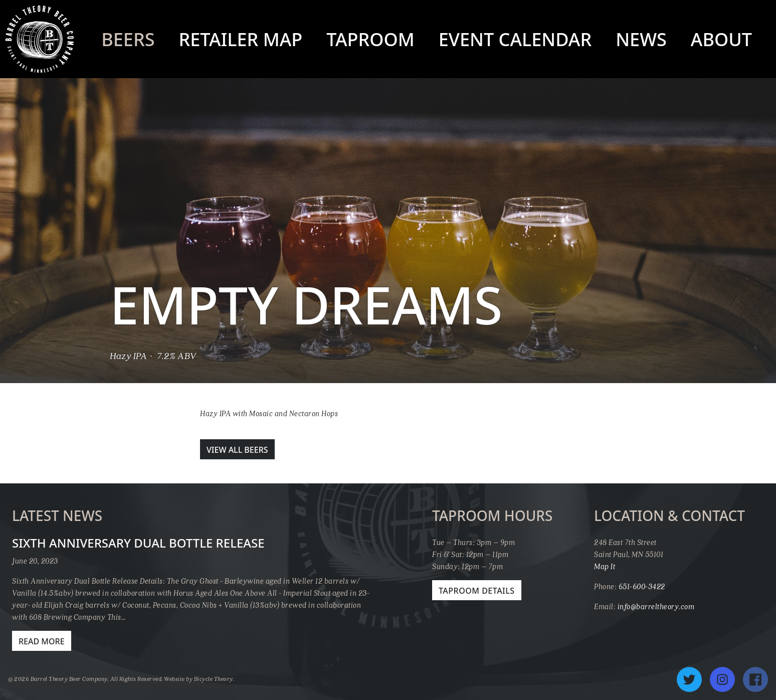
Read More (42, 641)
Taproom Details (477, 591)
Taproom (370, 39)
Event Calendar (515, 39)
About (721, 39)
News (641, 39)
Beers (128, 39)
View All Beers (237, 450)
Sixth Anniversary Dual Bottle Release (138, 543)
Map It (605, 566)
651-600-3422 (642, 586)
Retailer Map (240, 39)
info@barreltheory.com (656, 606)
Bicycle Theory (214, 679)
